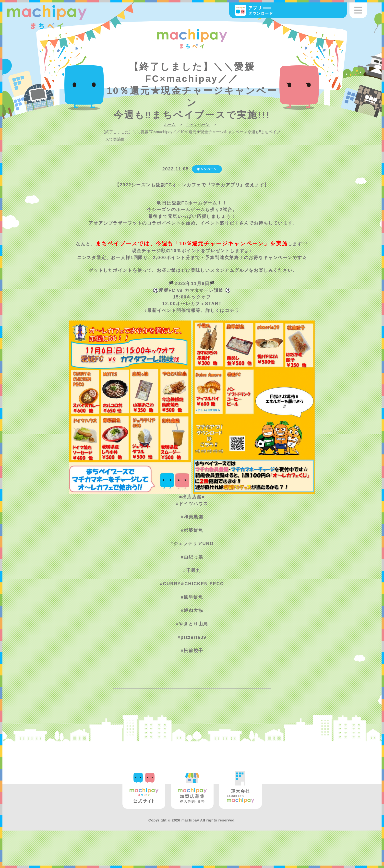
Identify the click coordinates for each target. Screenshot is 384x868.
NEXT (307, 696)
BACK (77, 696)
